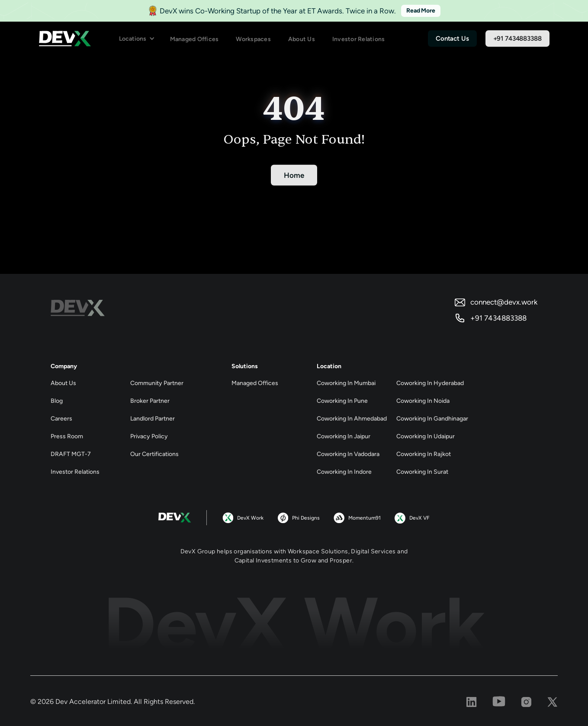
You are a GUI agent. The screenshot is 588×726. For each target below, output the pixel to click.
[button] (137, 39)
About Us (302, 39)
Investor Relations (359, 39)
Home (294, 175)
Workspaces (253, 39)
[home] (65, 39)
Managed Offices (194, 39)
